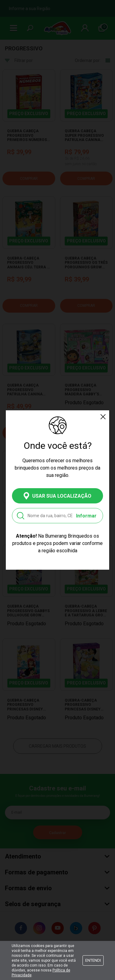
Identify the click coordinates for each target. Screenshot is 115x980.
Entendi (93, 960)
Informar (86, 516)
